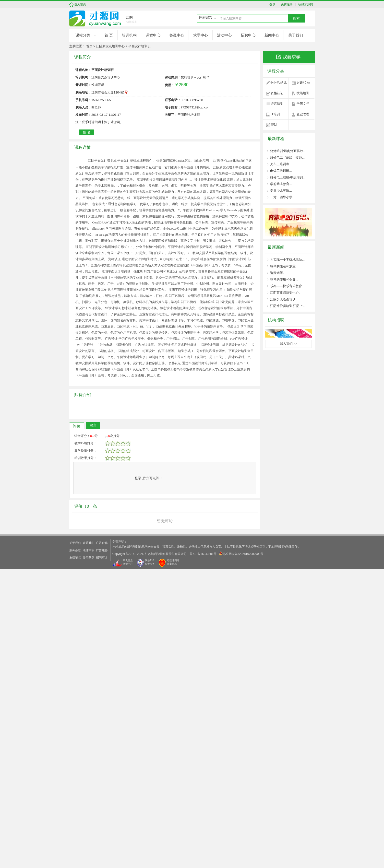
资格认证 (277, 93)
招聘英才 (102, 857)
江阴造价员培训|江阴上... (288, 306)
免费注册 (286, 4)
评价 (77, 725)
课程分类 (83, 35)
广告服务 (102, 850)
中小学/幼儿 (278, 83)
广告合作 (102, 842)
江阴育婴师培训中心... (286, 293)
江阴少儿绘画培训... (284, 299)
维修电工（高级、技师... (287, 158)
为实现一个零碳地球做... (287, 260)
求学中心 (201, 35)
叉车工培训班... (281, 164)
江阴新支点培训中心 (110, 46)
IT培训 (275, 114)
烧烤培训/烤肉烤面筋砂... (288, 151)
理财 (274, 125)
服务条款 (75, 850)
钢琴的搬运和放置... (284, 266)
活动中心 (224, 35)
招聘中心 (248, 35)
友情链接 (75, 857)
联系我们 (89, 842)
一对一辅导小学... (283, 197)
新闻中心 (272, 35)
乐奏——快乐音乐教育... (287, 286)
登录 (274, 4)
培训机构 (129, 35)
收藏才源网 (305, 4)
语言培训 (277, 104)
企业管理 (303, 114)
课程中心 (153, 35)
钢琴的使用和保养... (284, 279)
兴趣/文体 (303, 83)
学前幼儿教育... (281, 184)
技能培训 (303, 93)
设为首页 (80, 4)
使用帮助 (89, 857)
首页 (89, 46)
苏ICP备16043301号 (203, 853)
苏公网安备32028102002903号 (241, 853)
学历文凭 (303, 104)
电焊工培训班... (281, 171)
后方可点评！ (149, 777)
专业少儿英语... (281, 191)
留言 (93, 725)
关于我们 (296, 35)
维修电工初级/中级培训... (288, 177)
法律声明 (89, 850)
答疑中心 (177, 35)
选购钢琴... (278, 273)
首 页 (109, 35)
